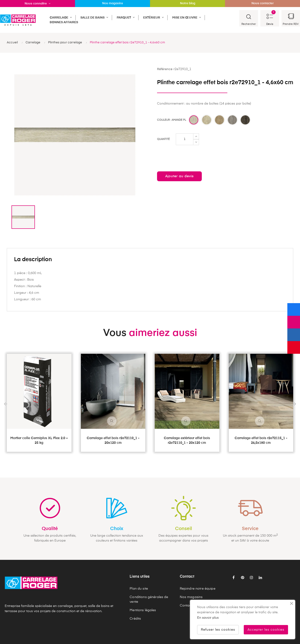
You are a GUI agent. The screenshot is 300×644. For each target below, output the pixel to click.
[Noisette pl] (219, 120)
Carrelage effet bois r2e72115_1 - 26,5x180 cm (261, 441)
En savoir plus (208, 618)
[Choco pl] (245, 120)
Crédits (135, 619)
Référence (165, 69)
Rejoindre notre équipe (198, 589)
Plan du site (139, 589)
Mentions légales (143, 610)
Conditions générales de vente (149, 599)
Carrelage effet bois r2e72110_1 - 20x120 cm (113, 441)
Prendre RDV (291, 24)
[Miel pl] (207, 120)
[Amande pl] (194, 120)
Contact (186, 606)
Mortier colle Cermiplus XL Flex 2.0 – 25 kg (39, 441)
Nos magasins (191, 597)
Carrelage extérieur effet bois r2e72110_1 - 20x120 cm (187, 441)
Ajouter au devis (179, 176)
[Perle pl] (232, 120)
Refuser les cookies (218, 630)
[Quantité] (185, 139)
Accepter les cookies (266, 630)
